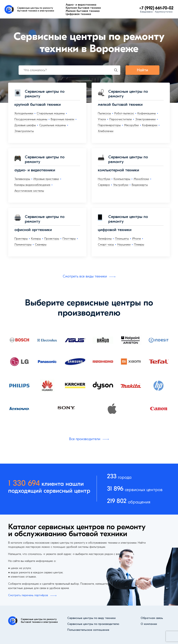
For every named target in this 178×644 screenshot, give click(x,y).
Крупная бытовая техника (83, 8)
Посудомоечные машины (31, 119)
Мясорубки (131, 125)
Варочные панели (62, 119)
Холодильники (24, 113)
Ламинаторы (23, 245)
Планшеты (122, 239)
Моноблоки (141, 179)
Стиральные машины (51, 113)
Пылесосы (104, 113)
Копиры (36, 239)
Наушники (124, 245)
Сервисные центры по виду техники (91, 618)
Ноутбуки (104, 179)
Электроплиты (24, 131)
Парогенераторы (109, 125)
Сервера (104, 185)
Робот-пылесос (124, 113)
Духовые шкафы (25, 125)
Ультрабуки (121, 185)
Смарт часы (106, 245)
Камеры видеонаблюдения (32, 185)
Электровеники (145, 119)
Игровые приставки (46, 179)
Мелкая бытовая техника (83, 11)
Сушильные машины (53, 125)
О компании (149, 624)
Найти (142, 70)
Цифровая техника (78, 14)
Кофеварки (150, 125)
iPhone (137, 239)
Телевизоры (22, 179)
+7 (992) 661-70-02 (156, 8)
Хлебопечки (106, 131)
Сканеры (41, 245)
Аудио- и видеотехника (81, 5)
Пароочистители (121, 119)
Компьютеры (122, 179)
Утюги (102, 119)
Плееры (139, 245)
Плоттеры (69, 239)
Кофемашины (147, 113)
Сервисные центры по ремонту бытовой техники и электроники (36, 9)
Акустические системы (29, 191)
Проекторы (52, 239)
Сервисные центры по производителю (93, 624)
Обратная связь (152, 618)
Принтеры (21, 239)
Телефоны (105, 239)
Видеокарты (140, 185)
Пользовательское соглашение (88, 630)
